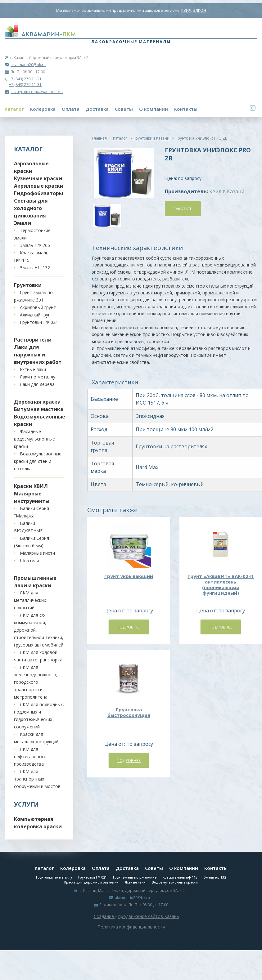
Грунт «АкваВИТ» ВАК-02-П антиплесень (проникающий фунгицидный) (221, 584)
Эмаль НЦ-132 (35, 268)
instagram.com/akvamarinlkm (34, 92)
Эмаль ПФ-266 (35, 245)
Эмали (23, 223)
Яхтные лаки (33, 369)
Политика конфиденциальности (131, 927)
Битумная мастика (39, 409)
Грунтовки (28, 285)
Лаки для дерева (37, 384)
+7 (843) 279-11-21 (25, 79)
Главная (99, 138)
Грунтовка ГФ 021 (93, 877)
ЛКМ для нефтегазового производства (30, 756)
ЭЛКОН (200, 10)
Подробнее (129, 627)
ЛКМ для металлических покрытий (30, 600)
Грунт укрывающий (129, 576)
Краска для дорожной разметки (91, 882)
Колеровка (43, 109)
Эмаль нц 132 (215, 877)
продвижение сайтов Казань (149, 916)
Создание (104, 916)
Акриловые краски (39, 186)
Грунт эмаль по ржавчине (135, 877)
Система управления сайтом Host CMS (131, 934)
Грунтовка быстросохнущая (129, 712)
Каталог (14, 109)
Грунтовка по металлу (54, 877)
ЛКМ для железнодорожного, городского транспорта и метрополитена (36, 682)
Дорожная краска (37, 402)
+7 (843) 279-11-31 (25, 85)
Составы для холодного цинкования (31, 208)
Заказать (183, 209)
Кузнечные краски (38, 178)
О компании (154, 109)
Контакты (186, 109)
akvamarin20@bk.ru (28, 65)
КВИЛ (186, 10)
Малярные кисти (37, 553)
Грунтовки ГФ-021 (39, 322)
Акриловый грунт (38, 307)
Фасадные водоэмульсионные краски (34, 439)
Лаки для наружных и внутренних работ (38, 355)
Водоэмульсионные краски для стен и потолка (38, 461)
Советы (124, 109)
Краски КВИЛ (31, 486)
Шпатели (29, 560)
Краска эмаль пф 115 (180, 877)
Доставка (97, 109)
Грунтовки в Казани (151, 138)
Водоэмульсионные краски (175, 882)
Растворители (33, 340)
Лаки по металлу (38, 377)
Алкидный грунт (36, 315)
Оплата (71, 109)
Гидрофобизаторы (38, 193)
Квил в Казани (227, 191)
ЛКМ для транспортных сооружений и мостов (37, 779)
